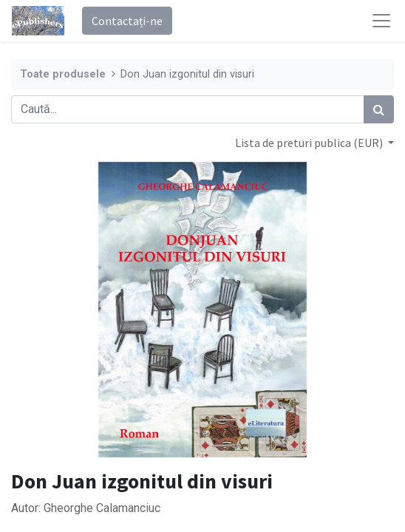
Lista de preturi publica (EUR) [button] (310, 143)
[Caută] (379, 109)
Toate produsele (63, 74)
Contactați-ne (127, 21)
